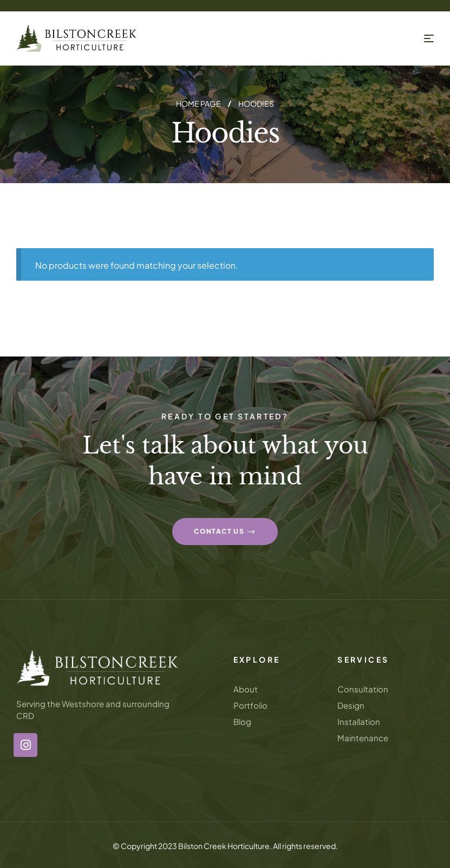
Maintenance (363, 738)
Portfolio (250, 705)
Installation (359, 721)
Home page (198, 103)
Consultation (363, 689)
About (246, 689)
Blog (242, 721)
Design (351, 705)
